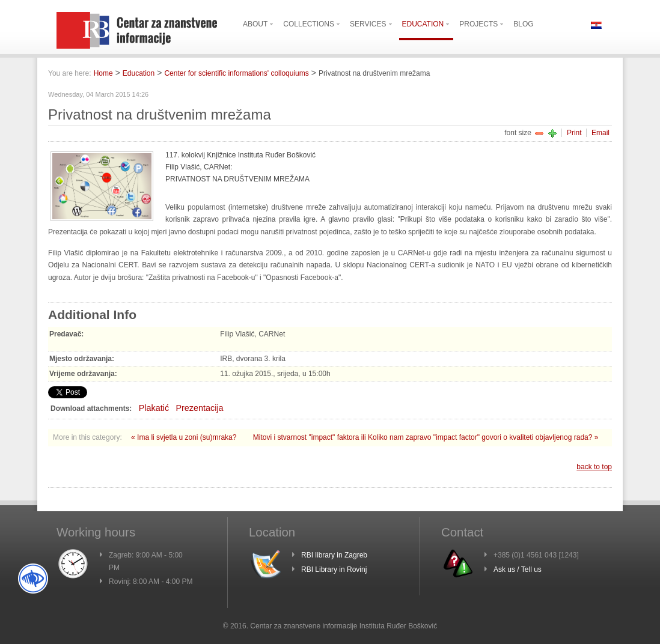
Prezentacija (199, 408)
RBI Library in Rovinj (334, 570)
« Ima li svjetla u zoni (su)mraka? (185, 437)
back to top (594, 467)
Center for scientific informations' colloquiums (236, 73)
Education (139, 73)
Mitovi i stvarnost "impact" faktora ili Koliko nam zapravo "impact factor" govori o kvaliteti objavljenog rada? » (426, 437)
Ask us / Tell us (518, 570)
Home (103, 73)
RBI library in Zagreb (334, 555)
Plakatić (154, 408)
